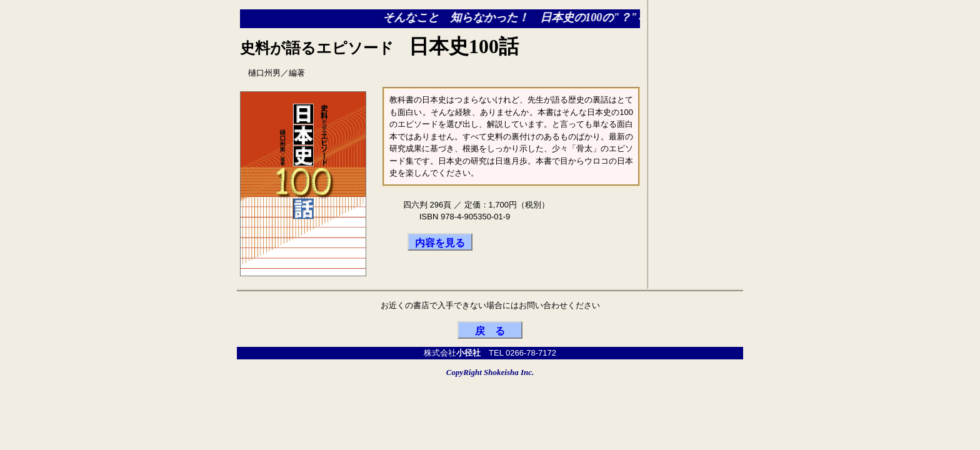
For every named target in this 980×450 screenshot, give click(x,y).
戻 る (490, 331)
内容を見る (440, 243)
